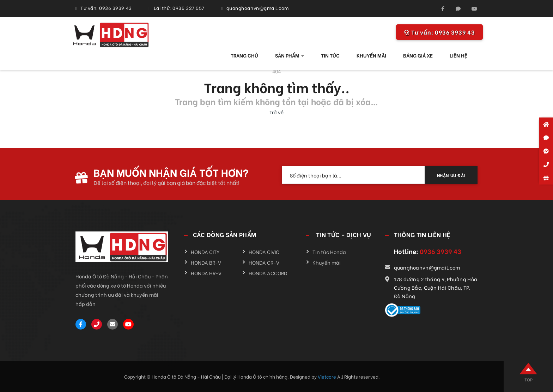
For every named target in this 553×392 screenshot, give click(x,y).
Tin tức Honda (329, 252)
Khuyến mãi (327, 262)
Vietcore (327, 376)
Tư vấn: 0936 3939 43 (106, 8)
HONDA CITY (205, 252)
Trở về (276, 112)
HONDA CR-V (264, 262)
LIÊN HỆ (458, 55)
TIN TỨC (330, 55)
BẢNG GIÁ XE (418, 55)
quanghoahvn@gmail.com (258, 8)
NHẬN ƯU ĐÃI (451, 175)
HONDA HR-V (206, 273)
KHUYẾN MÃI (371, 55)
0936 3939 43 (439, 32)
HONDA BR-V (206, 262)
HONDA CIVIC (264, 252)
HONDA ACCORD (268, 273)
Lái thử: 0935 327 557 (179, 8)
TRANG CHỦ (244, 55)
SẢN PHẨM (290, 55)
